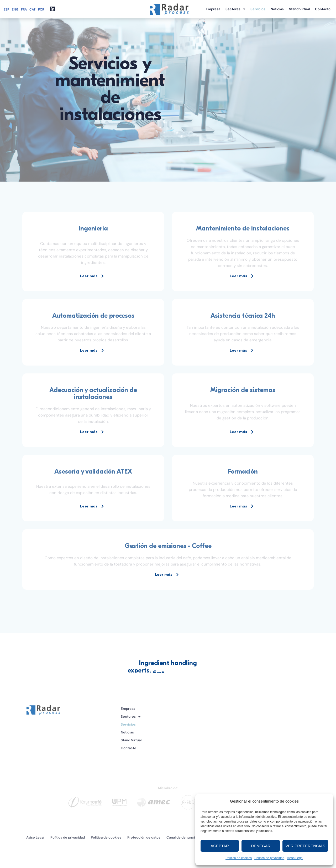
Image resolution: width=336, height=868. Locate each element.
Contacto (323, 9)
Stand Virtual (299, 9)
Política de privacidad (269, 858)
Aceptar (220, 846)
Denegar (261, 846)
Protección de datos (144, 837)
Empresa (213, 9)
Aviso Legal (295, 858)
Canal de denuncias (182, 837)
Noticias (277, 9)
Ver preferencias (305, 846)
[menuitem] (8, 9)
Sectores (235, 9)
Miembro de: (168, 788)
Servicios (258, 9)
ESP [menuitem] (6, 9)
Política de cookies (239, 858)
